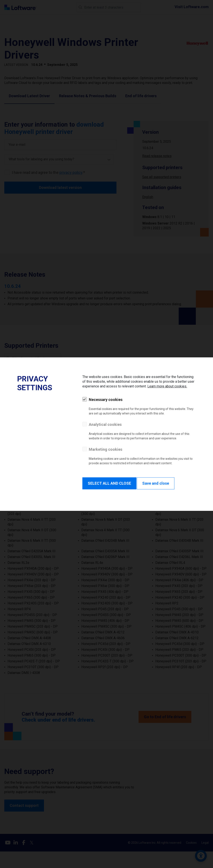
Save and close (156, 483)
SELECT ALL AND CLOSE (109, 483)
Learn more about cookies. (167, 386)
